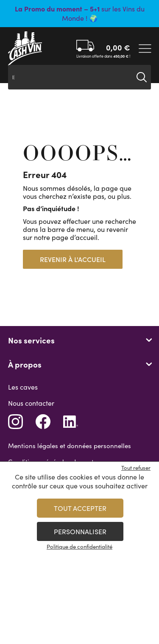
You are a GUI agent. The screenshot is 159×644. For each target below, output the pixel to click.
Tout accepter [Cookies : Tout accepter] (80, 508)
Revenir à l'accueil (73, 259)
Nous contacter (31, 403)
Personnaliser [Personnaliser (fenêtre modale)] (80, 531)
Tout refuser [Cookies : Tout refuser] (136, 468)
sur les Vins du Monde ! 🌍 (80, 13)
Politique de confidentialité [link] (79, 546)
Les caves (23, 387)
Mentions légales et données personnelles (70, 446)
